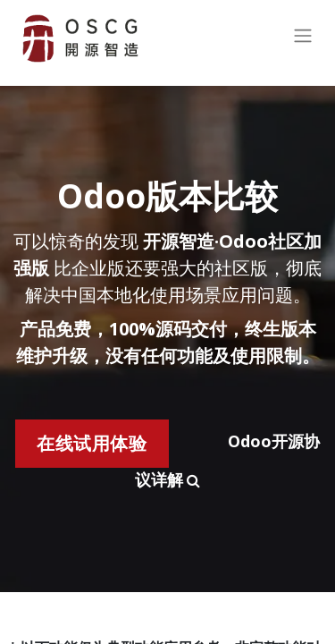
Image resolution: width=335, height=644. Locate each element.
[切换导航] (303, 39)
